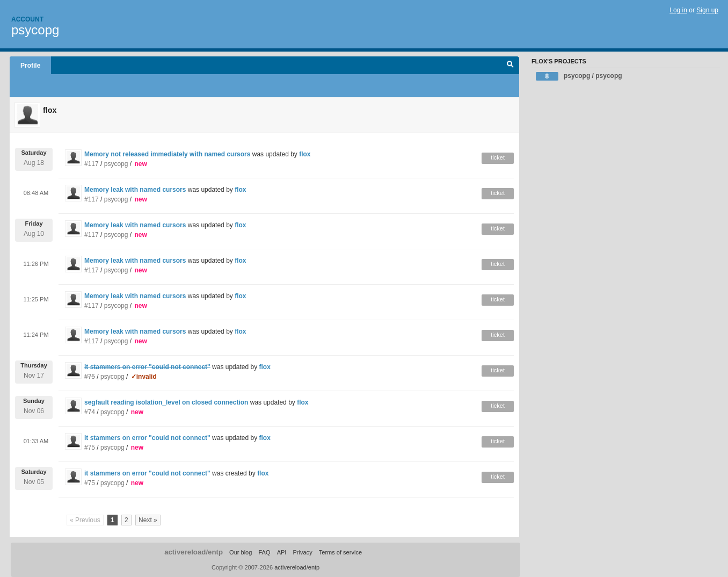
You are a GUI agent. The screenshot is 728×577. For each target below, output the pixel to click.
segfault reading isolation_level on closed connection (166, 402)
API (282, 552)
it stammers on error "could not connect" (147, 438)
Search (510, 66)
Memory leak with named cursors (135, 190)
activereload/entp (194, 552)
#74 (90, 412)
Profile (30, 66)
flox (305, 154)
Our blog (241, 552)
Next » (148, 520)
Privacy (302, 552)
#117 (92, 164)
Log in (678, 10)
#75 (90, 448)
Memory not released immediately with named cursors (167, 154)
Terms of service (340, 552)
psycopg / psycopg (579, 76)
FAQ (264, 552)
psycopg (35, 30)
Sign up (707, 10)
